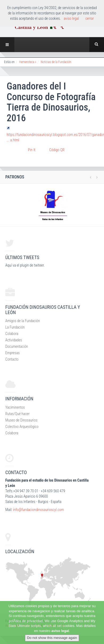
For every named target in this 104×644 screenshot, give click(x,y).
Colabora (12, 334)
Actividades (14, 340)
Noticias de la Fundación (56, 62)
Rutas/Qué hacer (17, 414)
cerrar (90, 18)
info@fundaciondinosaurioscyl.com (38, 510)
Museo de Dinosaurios (21, 420)
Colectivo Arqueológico (22, 427)
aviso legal (60, 631)
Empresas (13, 353)
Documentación (17, 346)
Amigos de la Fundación (23, 321)
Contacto (12, 359)
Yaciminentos (15, 407)
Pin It (32, 150)
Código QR (57, 150)
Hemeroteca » (28, 62)
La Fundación (15, 327)
